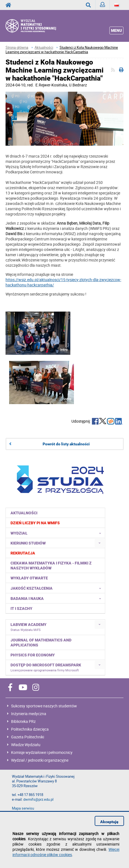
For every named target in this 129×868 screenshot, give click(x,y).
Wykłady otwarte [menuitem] (29, 578)
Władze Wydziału (26, 745)
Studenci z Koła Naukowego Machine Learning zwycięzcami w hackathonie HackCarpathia (62, 50)
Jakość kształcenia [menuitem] (57, 588)
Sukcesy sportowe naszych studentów (44, 706)
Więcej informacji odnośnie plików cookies (66, 852)
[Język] (117, 5)
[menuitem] (56, 523)
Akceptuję (109, 822)
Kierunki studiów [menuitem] (28, 543)
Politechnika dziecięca (30, 729)
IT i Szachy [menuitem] (21, 608)
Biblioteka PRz (23, 721)
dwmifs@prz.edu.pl (38, 799)
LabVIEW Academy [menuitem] (29, 627)
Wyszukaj (91, 5)
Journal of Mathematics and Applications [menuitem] (41, 643)
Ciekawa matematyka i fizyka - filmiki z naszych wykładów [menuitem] (51, 566)
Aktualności (44, 47)
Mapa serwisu (23, 808)
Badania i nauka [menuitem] (57, 598)
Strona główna (17, 47)
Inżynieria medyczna (29, 714)
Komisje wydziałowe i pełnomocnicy (42, 752)
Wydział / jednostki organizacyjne (40, 760)
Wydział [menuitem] (57, 533)
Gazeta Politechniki (28, 737)
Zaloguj (105, 6)
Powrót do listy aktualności (66, 444)
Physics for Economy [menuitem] (33, 655)
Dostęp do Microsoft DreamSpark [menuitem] (46, 667)
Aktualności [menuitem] (24, 513)
